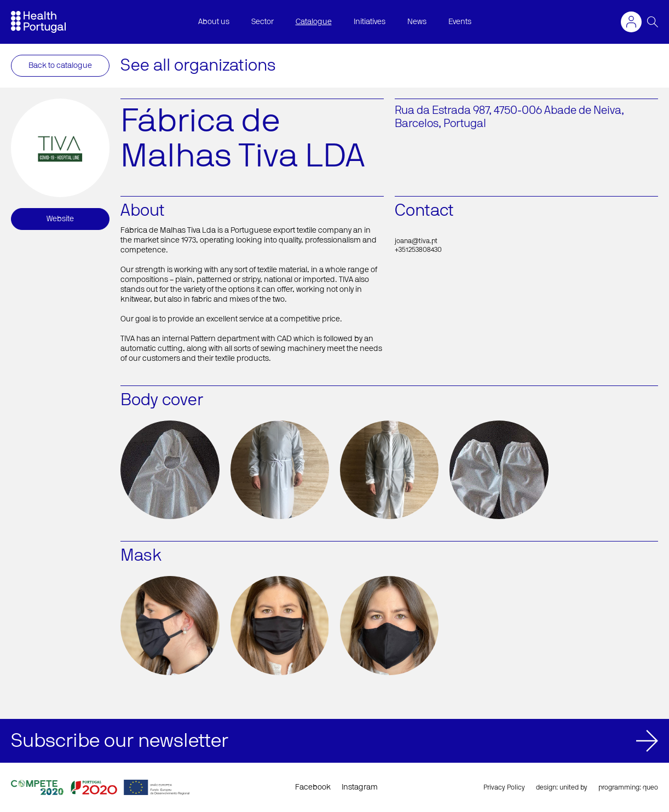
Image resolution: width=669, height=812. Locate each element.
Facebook (313, 787)
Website (60, 219)
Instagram (360, 787)
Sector (263, 22)
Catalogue (314, 22)
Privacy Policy (504, 787)
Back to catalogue (60, 66)
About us (214, 22)
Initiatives (370, 22)
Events (460, 22)
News (417, 22)
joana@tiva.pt (416, 241)
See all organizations (198, 66)
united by (573, 787)
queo (650, 787)
